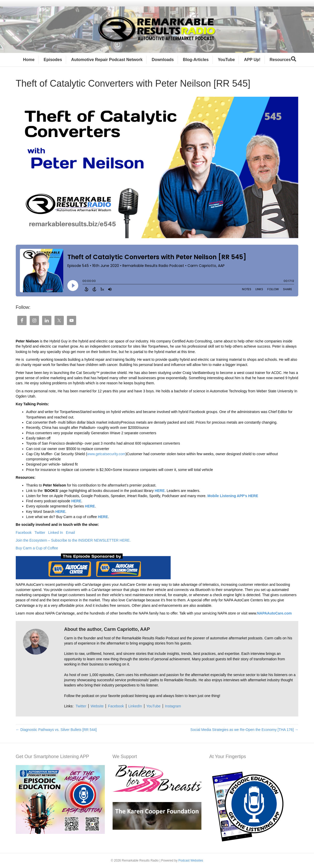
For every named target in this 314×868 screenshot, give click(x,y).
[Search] (294, 59)
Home (29, 60)
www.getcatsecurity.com (106, 454)
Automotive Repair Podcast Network (107, 60)
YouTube (226, 60)
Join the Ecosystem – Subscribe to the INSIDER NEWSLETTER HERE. (73, 540)
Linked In (57, 533)
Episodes (53, 60)
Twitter (41, 533)
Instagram (173, 706)
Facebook (25, 533)
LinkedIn (135, 706)
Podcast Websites (191, 860)
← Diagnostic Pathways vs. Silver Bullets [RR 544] (56, 730)
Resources (280, 60)
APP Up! (252, 60)
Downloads (163, 60)
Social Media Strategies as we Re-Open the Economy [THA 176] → (244, 730)
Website (97, 706)
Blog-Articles (196, 60)
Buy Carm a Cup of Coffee (37, 548)
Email (70, 533)
